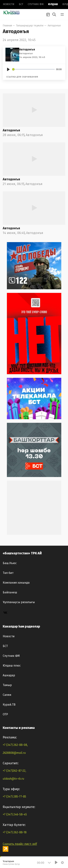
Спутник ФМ (36, 4)
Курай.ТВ (9, 705)
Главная (7, 26)
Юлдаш (53, 4)
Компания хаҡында (16, 583)
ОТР (5, 714)
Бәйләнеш (10, 592)
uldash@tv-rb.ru (13, 779)
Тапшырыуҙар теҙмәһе (30, 26)
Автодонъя (54, 26)
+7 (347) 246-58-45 (15, 814)
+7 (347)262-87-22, (14, 771)
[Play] (8, 69)
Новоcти (9, 4)
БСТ (21, 4)
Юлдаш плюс (12, 666)
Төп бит (8, 573)
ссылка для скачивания (22, 77)
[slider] (33, 69)
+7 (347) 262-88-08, (15, 745)
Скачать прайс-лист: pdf (20, 844)
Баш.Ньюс (10, 563)
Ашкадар (9, 675)
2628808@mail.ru (14, 753)
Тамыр (7, 685)
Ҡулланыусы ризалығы (19, 602)
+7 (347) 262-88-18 (15, 832)
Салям (7, 695)
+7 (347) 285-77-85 (14, 797)
